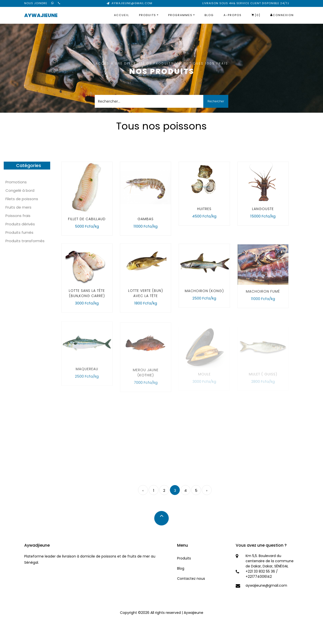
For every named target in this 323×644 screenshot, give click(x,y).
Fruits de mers (18, 207)
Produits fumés (19, 232)
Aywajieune (41, 15)
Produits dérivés (20, 224)
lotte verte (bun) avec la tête (146, 296)
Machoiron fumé (263, 297)
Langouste (263, 209)
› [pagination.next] (207, 490)
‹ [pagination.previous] (143, 490)
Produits (148, 15)
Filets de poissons (22, 199)
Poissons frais (18, 216)
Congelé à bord (20, 190)
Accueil (122, 15)
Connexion (282, 15)
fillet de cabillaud (87, 219)
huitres (204, 209)
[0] (256, 15)
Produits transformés (25, 241)
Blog (209, 15)
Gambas (146, 219)
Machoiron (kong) (204, 295)
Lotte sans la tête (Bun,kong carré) (87, 296)
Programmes (180, 15)
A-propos (233, 15)
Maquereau (87, 376)
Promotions (16, 182)
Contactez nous (191, 579)
